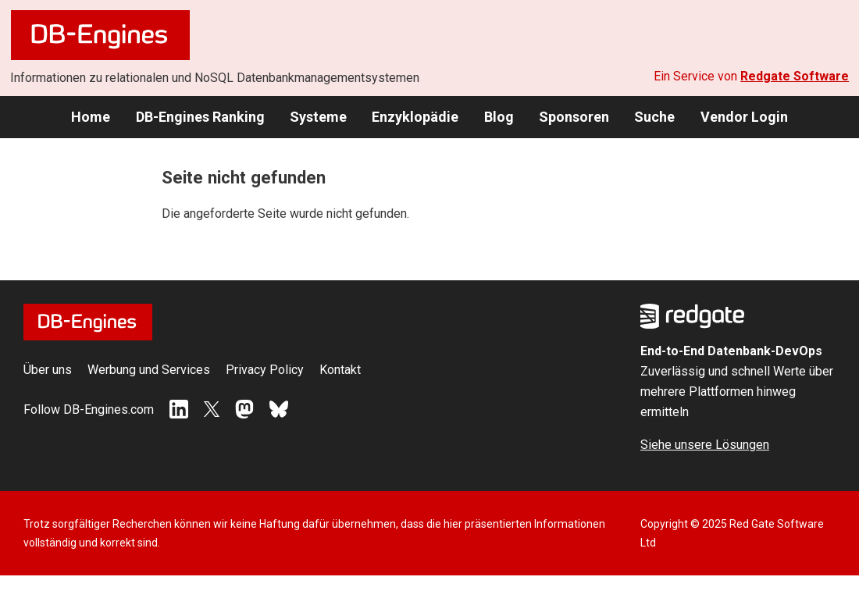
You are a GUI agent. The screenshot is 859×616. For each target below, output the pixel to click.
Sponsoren (574, 117)
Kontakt (340, 370)
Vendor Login (744, 117)
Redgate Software (795, 76)
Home (91, 117)
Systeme (318, 117)
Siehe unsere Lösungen (705, 445)
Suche (654, 117)
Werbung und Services (149, 370)
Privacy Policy (265, 370)
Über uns (48, 370)
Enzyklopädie (415, 117)
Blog (499, 117)
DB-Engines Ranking (200, 117)
